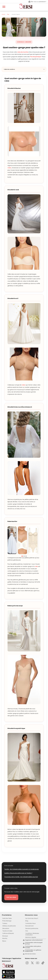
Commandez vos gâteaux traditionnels (33, 951)
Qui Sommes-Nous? (32, 918)
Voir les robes (11, 897)
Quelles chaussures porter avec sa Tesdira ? (18, 873)
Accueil (3, 14)
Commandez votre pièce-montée (33, 947)
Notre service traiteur (30, 954)
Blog (8, 14)
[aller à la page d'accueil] (26, 10)
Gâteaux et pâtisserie (9, 926)
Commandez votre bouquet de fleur (34, 943)
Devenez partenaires (32, 928)
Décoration (6, 928)
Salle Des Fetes (7, 918)
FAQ (27, 931)
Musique (5, 936)
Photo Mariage (7, 921)
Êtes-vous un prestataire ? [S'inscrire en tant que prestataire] (37, 2)
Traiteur (5, 923)
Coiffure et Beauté (8, 933)
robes (9, 168)
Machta (5, 938)
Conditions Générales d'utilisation (32, 934)
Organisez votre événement (34, 940)
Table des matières (9, 69)
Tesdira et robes (7, 931)
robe (36, 566)
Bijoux (4, 941)
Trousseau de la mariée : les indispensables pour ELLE (21, 877)
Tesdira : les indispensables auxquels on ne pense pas (22, 869)
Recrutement (29, 926)
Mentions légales (31, 937)
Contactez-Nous (30, 923)
